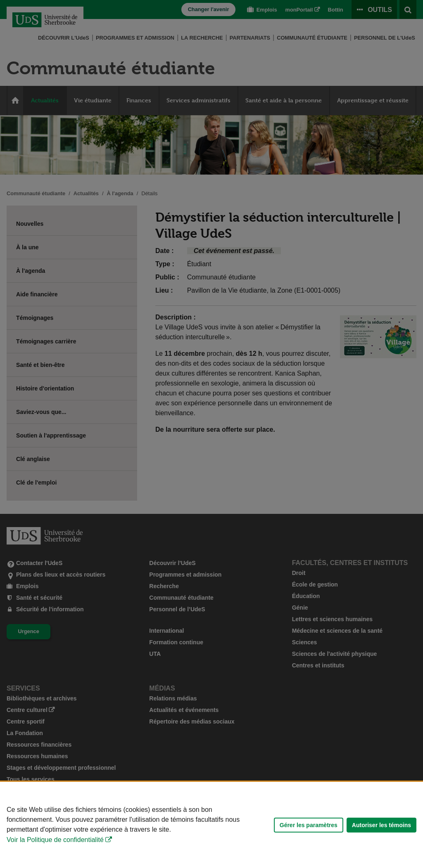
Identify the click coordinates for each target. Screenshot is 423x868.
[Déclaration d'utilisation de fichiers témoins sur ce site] (211, 825)
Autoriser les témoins (381, 825)
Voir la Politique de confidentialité (55, 840)
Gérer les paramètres (309, 825)
